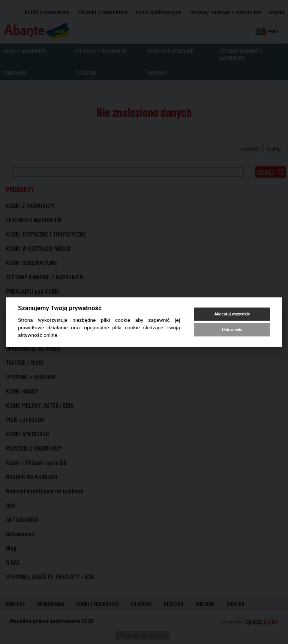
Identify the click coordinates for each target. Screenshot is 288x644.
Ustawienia (232, 330)
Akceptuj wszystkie (232, 314)
